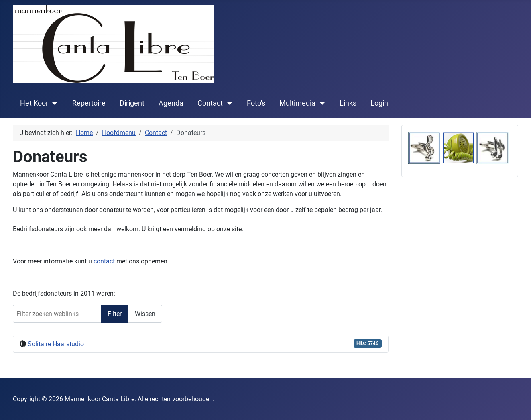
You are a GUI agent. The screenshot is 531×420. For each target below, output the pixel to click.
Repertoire (89, 103)
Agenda (171, 103)
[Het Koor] (53, 103)
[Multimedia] (320, 103)
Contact (210, 103)
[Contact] (228, 103)
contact (104, 261)
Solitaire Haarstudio (56, 344)
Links (348, 103)
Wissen (145, 314)
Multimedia (297, 103)
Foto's (256, 103)
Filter (115, 314)
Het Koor (34, 103)
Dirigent (132, 103)
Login (379, 103)
